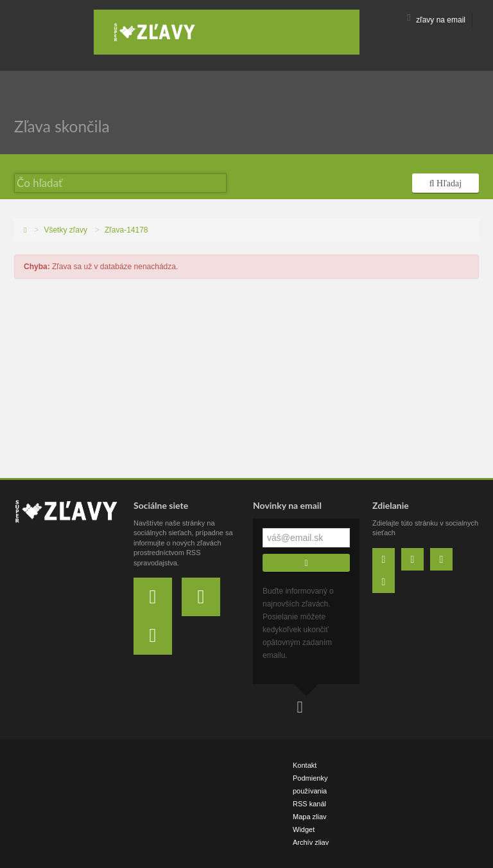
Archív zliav (311, 842)
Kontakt (305, 765)
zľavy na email (436, 20)
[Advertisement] (246, 382)
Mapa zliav (310, 817)
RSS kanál (309, 804)
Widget (304, 829)
